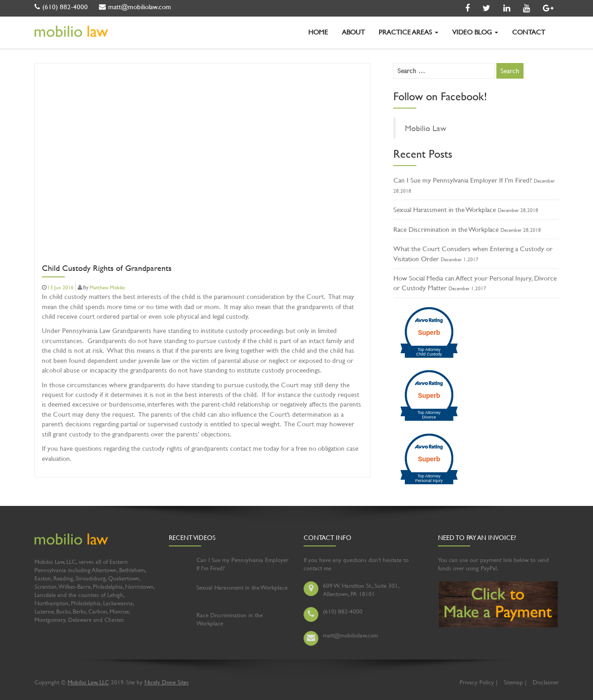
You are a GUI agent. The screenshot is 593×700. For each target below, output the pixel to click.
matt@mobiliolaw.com (135, 7)
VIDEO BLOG (475, 32)
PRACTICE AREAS (409, 32)
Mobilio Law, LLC (88, 682)
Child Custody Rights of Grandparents (107, 269)
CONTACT (529, 32)
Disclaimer (546, 682)
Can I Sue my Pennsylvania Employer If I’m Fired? (463, 180)
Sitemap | (515, 682)
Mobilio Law (426, 128)
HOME (318, 32)
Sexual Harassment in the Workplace (445, 209)
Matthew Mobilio (107, 287)
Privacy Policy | (478, 682)
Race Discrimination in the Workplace (446, 229)
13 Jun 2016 (60, 287)
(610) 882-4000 (61, 7)
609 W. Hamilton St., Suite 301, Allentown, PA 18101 (361, 590)
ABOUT (353, 32)
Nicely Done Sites (167, 682)
